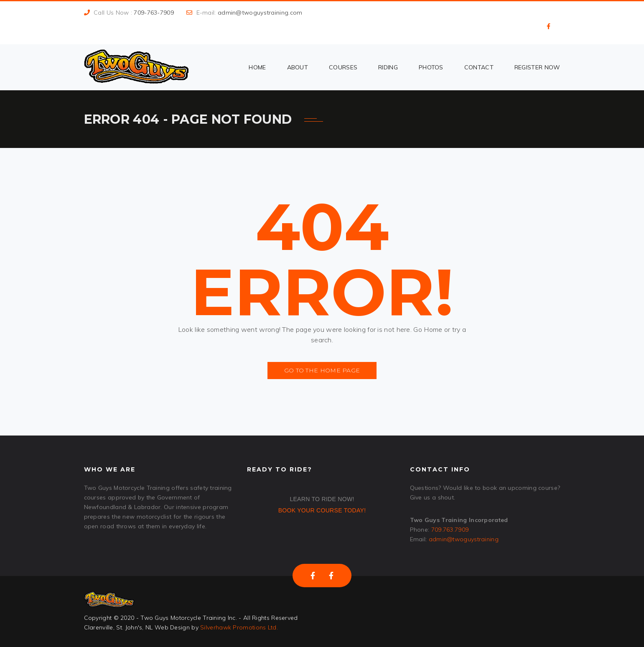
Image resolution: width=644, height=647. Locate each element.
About (298, 67)
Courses (343, 67)
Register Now (537, 67)
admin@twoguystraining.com (260, 13)
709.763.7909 (450, 530)
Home (257, 67)
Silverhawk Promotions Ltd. (239, 627)
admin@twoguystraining (464, 539)
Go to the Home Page (322, 370)
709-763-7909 (154, 13)
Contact (479, 67)
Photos (431, 67)
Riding (388, 67)
